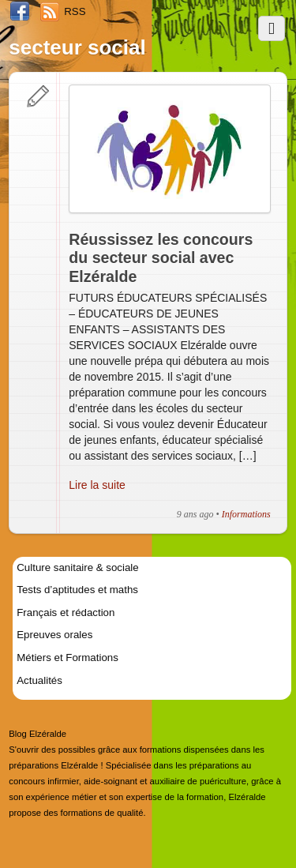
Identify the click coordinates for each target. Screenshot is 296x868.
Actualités (39, 680)
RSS (75, 11)
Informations (246, 514)
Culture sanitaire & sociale (77, 567)
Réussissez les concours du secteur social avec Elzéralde (161, 258)
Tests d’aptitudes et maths (77, 590)
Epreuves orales (54, 635)
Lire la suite (97, 485)
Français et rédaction (66, 612)
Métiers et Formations (67, 658)
